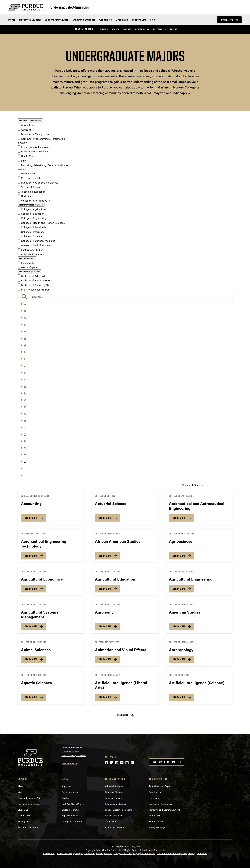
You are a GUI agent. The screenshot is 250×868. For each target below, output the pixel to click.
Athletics (26, 130)
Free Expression (104, 853)
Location (27, 258)
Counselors (111, 821)
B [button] (25, 311)
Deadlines (66, 798)
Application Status (70, 815)
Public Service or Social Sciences (40, 182)
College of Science (31, 236)
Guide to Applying (70, 792)
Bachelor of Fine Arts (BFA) (36, 281)
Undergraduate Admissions (70, 7)
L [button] (25, 379)
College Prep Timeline (72, 821)
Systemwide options (164, 762)
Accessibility (49, 853)
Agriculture (27, 125)
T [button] (25, 434)
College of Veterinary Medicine (38, 241)
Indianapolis (28, 263)
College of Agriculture (33, 209)
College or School (31, 205)
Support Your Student (57, 20)
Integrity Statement (85, 853)
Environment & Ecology (34, 152)
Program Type (29, 271)
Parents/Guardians (114, 815)
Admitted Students (84, 20)
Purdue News (155, 815)
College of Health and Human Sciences (43, 223)
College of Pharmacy (33, 232)
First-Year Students (114, 792)
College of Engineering (34, 218)
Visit (153, 20)
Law (23, 161)
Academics (105, 20)
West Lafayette (29, 267)
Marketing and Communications (164, 810)
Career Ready (142, 29)
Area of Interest (30, 120)
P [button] (25, 407)
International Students (116, 804)
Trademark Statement (153, 850)
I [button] (25, 359)
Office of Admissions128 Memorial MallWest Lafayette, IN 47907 (74, 751)
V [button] (25, 448)
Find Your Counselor (28, 827)
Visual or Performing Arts (35, 201)
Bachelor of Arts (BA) (33, 276)
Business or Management (35, 134)
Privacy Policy (188, 853)
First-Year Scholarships (29, 804)
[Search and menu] (238, 7)
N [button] (25, 393)
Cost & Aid (122, 20)
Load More (123, 715)
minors (69, 82)
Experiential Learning (165, 29)
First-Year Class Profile (73, 804)
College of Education (33, 214)
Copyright (91, 850)
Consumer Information (168, 853)
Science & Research (32, 187)
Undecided (27, 196)
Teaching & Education (33, 192)
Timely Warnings (157, 827)
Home (12, 20)
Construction (155, 792)
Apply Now (67, 786)
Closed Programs (70, 810)
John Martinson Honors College (173, 87)
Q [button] (25, 414)
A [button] (25, 304)
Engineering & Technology (36, 147)
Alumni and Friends (115, 827)
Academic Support (122, 29)
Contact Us (227, 20)
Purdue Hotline (156, 821)
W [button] (25, 455)
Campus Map (24, 815)
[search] (125, 297)
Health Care (28, 156)
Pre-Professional (30, 178)
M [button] (25, 386)
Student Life (139, 20)
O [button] (25, 400)
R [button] (25, 421)
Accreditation (148, 853)
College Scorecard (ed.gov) (127, 853)
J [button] (25, 366)
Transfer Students (114, 798)
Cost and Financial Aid (29, 798)
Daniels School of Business (36, 245)
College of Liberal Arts (34, 227)
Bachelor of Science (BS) (35, 285)
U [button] (25, 441)
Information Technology (160, 804)
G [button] (25, 345)
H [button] (25, 352)
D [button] (25, 325)
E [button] (25, 331)
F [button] (25, 338)
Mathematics (28, 173)
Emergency (154, 798)
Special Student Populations (119, 810)
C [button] (25, 318)
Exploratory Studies (32, 250)
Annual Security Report (160, 786)
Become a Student (30, 20)
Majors (104, 29)
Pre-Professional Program (36, 289)
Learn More (31, 518)
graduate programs (95, 82)
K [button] (25, 373)
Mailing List (23, 821)
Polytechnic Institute (32, 254)
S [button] (25, 427)
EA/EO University (65, 853)
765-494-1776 (69, 763)
